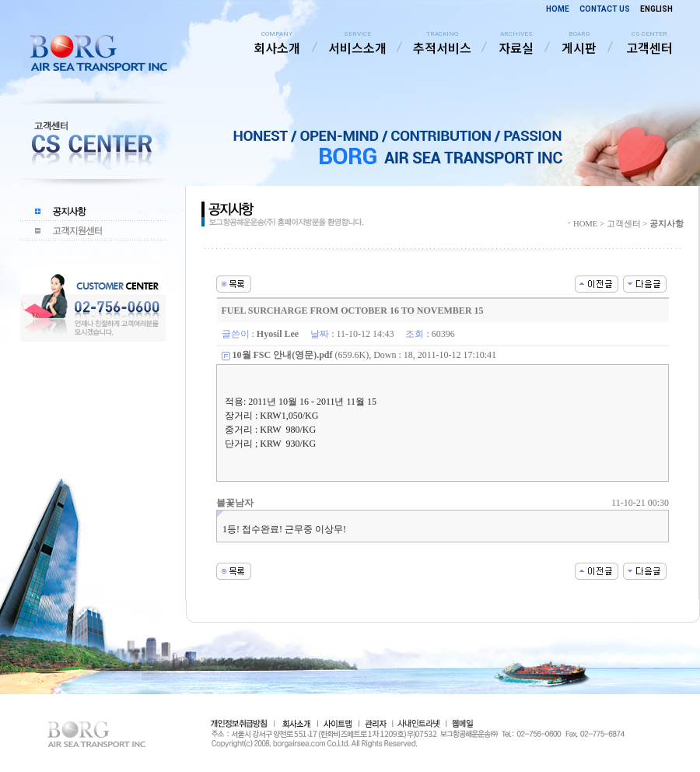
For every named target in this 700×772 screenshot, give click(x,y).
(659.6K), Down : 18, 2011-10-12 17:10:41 (365, 355)
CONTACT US (605, 9)
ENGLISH (656, 9)
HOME (558, 9)
